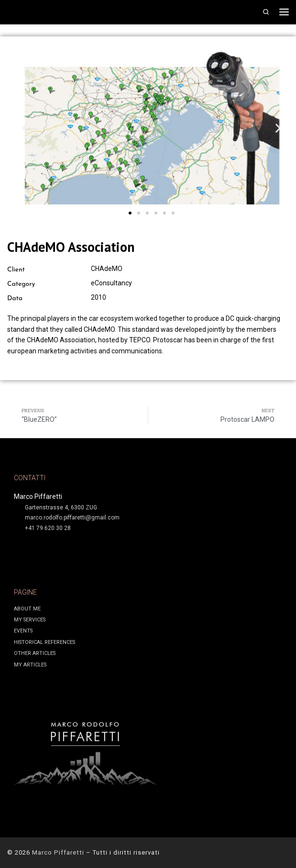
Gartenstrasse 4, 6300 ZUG (61, 507)
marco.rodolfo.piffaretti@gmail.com (72, 518)
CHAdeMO (107, 269)
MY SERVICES (30, 620)
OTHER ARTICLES (35, 653)
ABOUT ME (27, 609)
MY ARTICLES (30, 665)
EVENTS (23, 631)
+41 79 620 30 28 (48, 528)
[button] (25, 128)
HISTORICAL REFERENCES (44, 642)
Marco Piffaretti (58, 852)
